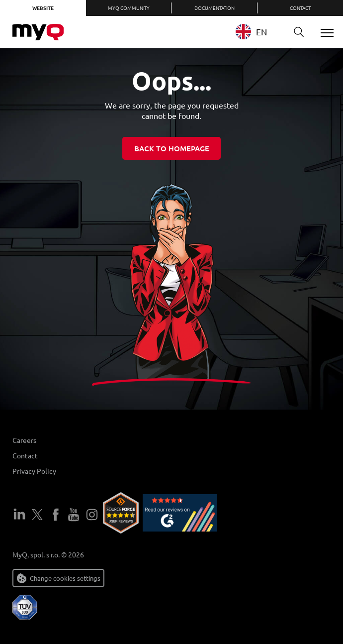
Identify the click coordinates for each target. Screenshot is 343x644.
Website (43, 8)
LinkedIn (19, 515)
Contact (300, 8)
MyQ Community (129, 8)
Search (295, 32)
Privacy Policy (34, 471)
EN (251, 32)
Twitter (37, 515)
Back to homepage (172, 148)
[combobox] (259, 32)
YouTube (74, 515)
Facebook (56, 515)
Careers (24, 440)
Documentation (214, 8)
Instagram (92, 515)
